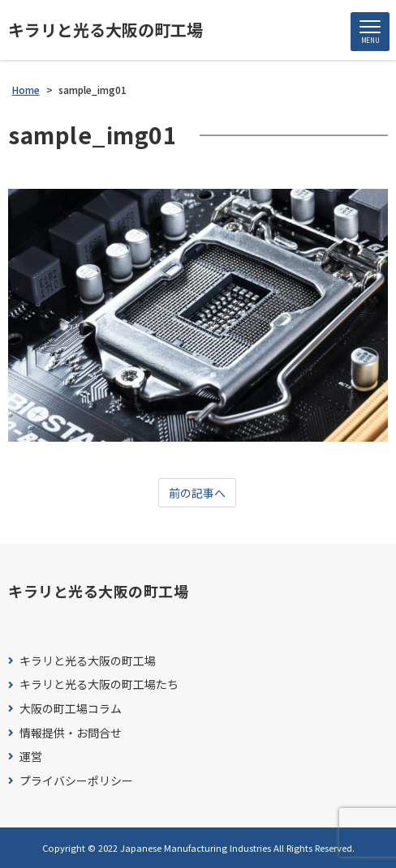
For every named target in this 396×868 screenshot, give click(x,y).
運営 (31, 757)
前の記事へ (197, 493)
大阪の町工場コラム (71, 709)
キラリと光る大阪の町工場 (105, 30)
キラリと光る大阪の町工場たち (99, 684)
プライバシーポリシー (76, 781)
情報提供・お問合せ (71, 733)
